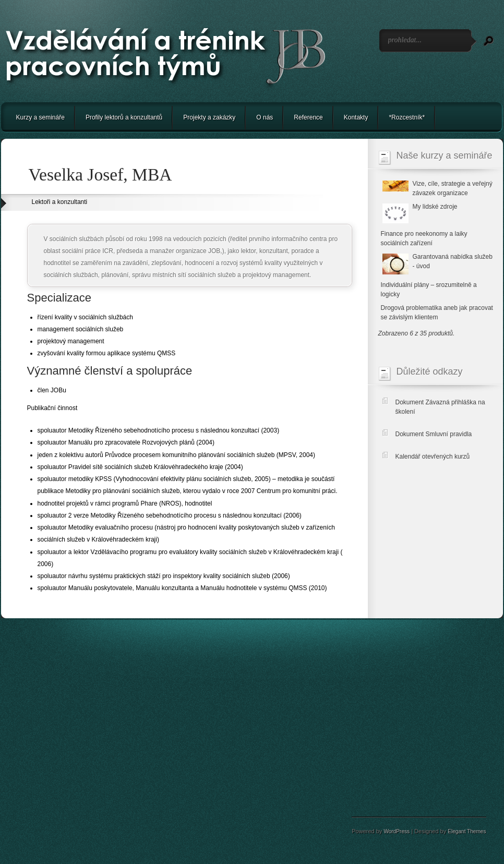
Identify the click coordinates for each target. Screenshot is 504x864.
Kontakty (356, 117)
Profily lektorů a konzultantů (124, 117)
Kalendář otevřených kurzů (433, 457)
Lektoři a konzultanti (60, 202)
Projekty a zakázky (209, 117)
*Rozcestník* (407, 117)
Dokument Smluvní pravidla (434, 434)
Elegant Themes (467, 831)
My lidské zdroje (435, 207)
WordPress (397, 831)
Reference (308, 117)
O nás (265, 117)
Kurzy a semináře (40, 117)
